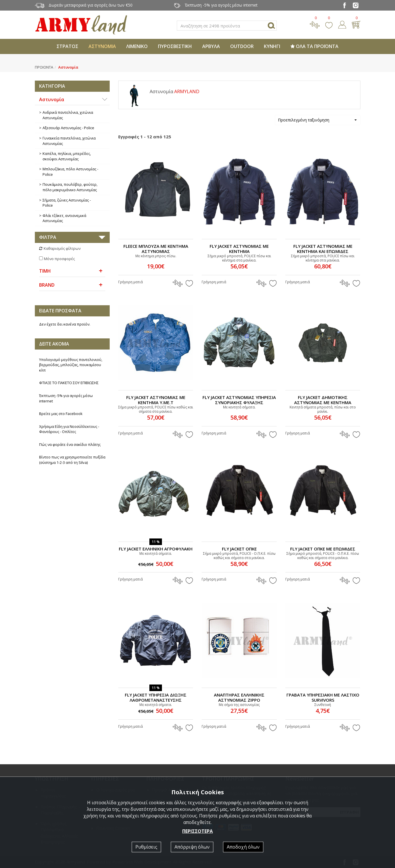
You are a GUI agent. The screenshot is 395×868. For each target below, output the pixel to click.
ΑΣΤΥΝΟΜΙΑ (102, 46)
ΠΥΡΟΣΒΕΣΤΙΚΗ (175, 46)
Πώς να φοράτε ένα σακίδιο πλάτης (70, 444)
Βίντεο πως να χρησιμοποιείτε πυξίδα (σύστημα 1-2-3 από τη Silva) (72, 460)
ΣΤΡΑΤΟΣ (67, 46)
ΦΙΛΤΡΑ (48, 237)
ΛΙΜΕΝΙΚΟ (137, 46)
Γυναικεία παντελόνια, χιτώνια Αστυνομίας (69, 141)
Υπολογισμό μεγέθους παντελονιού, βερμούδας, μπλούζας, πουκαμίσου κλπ (71, 365)
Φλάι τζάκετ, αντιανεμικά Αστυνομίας (64, 218)
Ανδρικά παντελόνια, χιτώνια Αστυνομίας (68, 115)
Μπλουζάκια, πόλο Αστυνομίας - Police (70, 172)
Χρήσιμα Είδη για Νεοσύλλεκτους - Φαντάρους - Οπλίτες (69, 429)
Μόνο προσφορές (59, 259)
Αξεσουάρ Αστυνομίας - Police (68, 128)
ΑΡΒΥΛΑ (211, 46)
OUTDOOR (242, 46)
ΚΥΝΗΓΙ (272, 46)
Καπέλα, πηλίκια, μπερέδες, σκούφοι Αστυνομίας (67, 156)
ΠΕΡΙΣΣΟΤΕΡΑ (197, 831)
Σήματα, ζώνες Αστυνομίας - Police (67, 203)
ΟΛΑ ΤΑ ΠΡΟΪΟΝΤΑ (314, 46)
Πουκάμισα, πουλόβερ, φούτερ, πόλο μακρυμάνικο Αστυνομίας (70, 187)
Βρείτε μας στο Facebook (61, 414)
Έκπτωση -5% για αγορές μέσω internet (66, 398)
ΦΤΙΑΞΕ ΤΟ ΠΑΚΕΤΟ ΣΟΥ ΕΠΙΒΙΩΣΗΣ (69, 383)
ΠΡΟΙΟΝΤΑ (44, 67)
